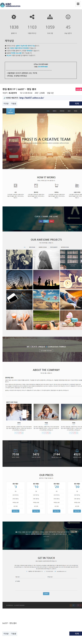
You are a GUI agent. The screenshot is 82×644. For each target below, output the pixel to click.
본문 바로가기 (0, 0)
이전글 (6, 104)
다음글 (14, 104)
